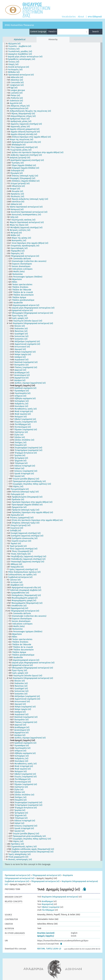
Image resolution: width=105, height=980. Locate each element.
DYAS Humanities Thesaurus (19, 25)
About (81, 17)
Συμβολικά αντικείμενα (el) (17, 881)
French (53, 32)
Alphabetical (20, 39)
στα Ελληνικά (95, 17)
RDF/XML (41, 949)
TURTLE (49, 949)
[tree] (53, 452)
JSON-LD (57, 949)
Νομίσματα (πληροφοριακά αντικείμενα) (58, 897)
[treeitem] (14, 44)
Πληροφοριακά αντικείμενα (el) (47, 875)
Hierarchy (53, 39)
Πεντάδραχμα (46, 910)
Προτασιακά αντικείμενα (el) (18, 875)
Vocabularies (69, 17)
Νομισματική (45, 904)
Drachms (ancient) (46, 933)
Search (95, 32)
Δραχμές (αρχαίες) (46, 936)
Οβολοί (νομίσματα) (48, 907)
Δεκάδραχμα (45, 901)
